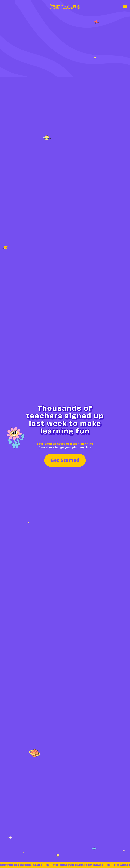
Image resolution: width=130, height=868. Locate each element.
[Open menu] (125, 6)
